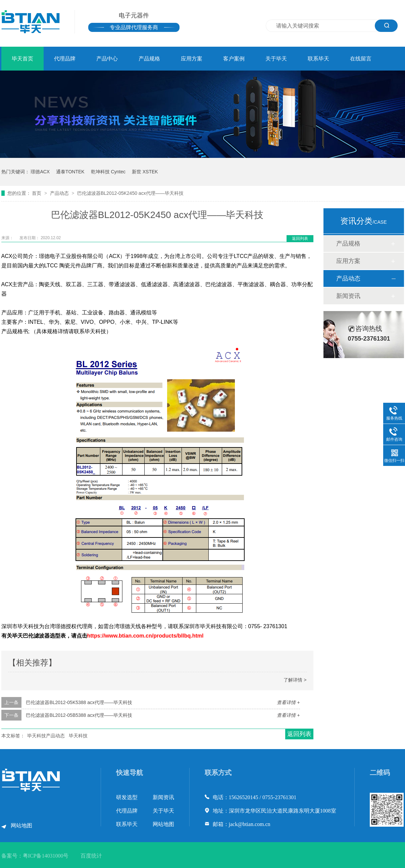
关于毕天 (276, 59)
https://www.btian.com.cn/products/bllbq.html (145, 636)
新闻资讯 (348, 296)
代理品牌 (65, 59)
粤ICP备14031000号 (46, 856)
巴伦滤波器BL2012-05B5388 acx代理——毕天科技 (79, 715)
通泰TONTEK (70, 172)
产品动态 (60, 193)
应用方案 (192, 59)
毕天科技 (78, 736)
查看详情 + (288, 702)
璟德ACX (40, 172)
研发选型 (127, 797)
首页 (37, 193)
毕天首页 (22, 59)
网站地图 (21, 826)
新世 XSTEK (145, 172)
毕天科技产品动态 (46, 736)
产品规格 (149, 59)
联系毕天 (318, 59)
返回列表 (300, 238)
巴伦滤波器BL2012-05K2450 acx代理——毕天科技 (130, 193)
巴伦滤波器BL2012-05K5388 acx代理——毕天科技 (79, 702)
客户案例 (234, 59)
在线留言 (361, 59)
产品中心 (107, 59)
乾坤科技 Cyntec (108, 172)
